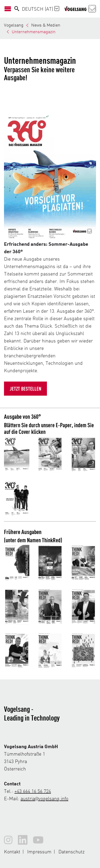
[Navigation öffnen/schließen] (9, 9)
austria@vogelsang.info (44, 798)
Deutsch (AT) (41, 9)
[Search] (17, 9)
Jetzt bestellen (25, 388)
